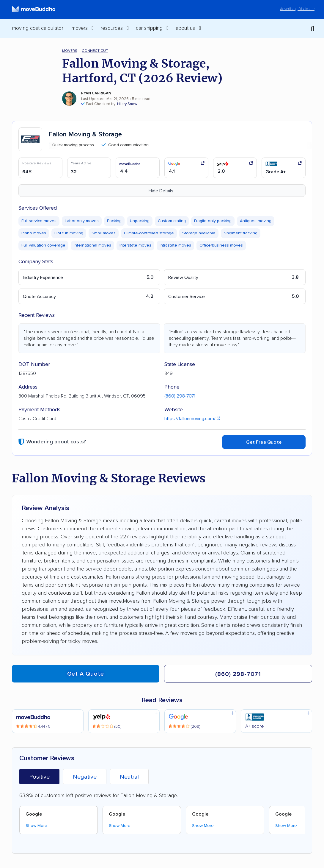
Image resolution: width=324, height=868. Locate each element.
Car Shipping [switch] (149, 28)
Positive (39, 777)
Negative (85, 777)
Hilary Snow (127, 104)
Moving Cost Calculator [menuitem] (38, 28)
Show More (36, 826)
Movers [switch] (80, 28)
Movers (70, 51)
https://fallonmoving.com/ (192, 419)
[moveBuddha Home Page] (34, 9)
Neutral (129, 777)
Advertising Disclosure (297, 9)
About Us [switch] (185, 28)
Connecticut (95, 51)
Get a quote (86, 674)
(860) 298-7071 (180, 396)
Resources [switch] (112, 28)
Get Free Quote (264, 442)
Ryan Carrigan (96, 93)
